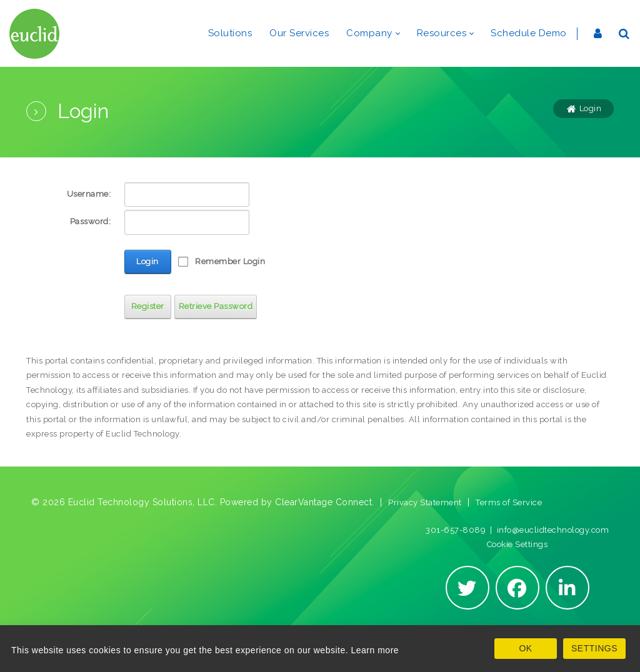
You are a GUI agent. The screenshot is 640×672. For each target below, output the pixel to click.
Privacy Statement (425, 502)
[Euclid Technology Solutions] (34, 33)
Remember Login (230, 261)
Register (148, 306)
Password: (91, 221)
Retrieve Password (216, 306)
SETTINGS (594, 648)
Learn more (375, 650)
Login (147, 261)
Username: (89, 194)
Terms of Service (509, 502)
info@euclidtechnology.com (553, 530)
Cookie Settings (517, 544)
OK (525, 648)
